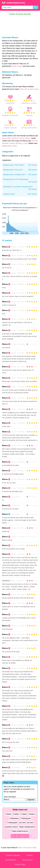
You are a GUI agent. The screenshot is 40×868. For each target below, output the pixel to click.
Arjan (4, 138)
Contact (29, 855)
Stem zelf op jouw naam (27, 848)
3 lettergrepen (12, 823)
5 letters (24, 814)
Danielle (5, 143)
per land (22, 823)
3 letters (8, 814)
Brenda (35, 141)
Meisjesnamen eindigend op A (20, 175)
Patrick (21, 138)
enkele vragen (17, 66)
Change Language (13, 855)
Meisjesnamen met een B (20, 170)
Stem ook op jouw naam (29, 89)
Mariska (19, 143)
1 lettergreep (14, 818)
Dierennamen (28, 860)
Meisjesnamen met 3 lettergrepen (20, 181)
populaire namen (11, 827)
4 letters (16, 814)
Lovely (25, 143)
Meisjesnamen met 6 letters (20, 165)
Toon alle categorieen (20, 836)
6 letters (32, 814)
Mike (9, 138)
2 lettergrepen (26, 818)
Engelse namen (20, 194)
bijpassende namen (10, 146)
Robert (28, 138)
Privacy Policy (20, 865)
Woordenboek (11, 860)
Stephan (15, 138)
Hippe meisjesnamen (27, 827)
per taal (30, 823)
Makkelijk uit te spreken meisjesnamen (20, 188)
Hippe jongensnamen (20, 831)
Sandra (12, 143)
